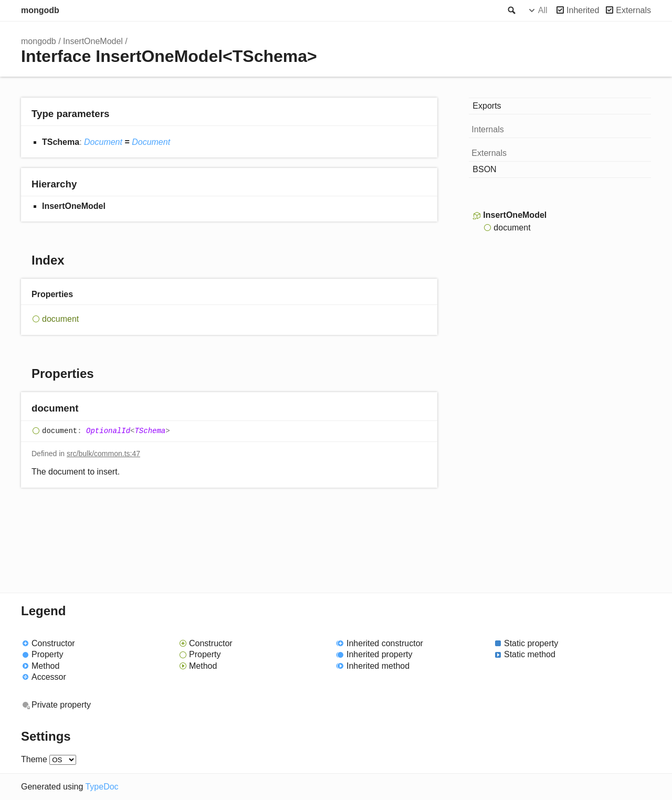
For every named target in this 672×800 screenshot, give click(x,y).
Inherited (583, 10)
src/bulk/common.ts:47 (103, 454)
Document (103, 142)
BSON (484, 169)
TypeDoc (102, 787)
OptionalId (108, 431)
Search (511, 10)
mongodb (40, 10)
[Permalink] (88, 409)
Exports (487, 106)
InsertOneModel (93, 41)
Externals (633, 10)
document (60, 319)
